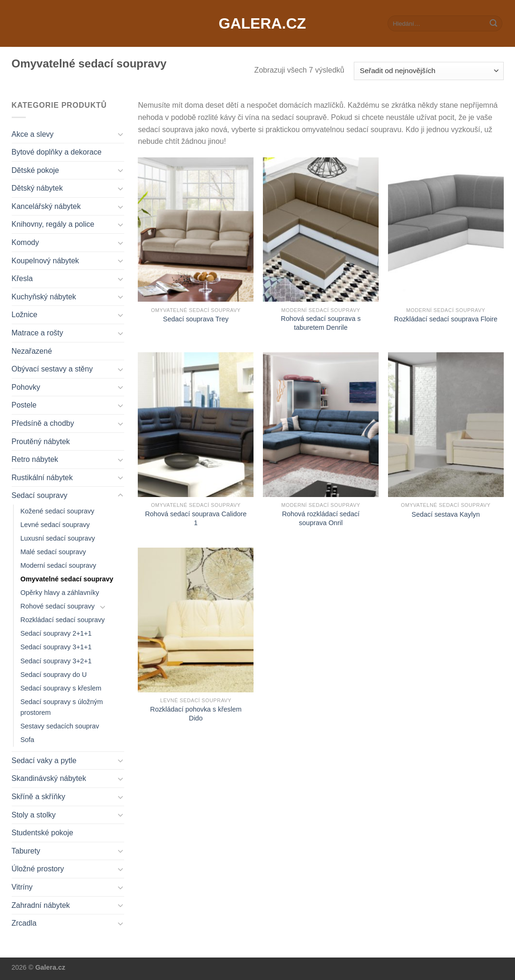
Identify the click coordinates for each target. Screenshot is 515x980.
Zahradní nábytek (41, 905)
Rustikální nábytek (42, 478)
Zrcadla (24, 923)
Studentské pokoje (43, 833)
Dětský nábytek (37, 188)
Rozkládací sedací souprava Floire (446, 319)
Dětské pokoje (35, 170)
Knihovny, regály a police (53, 224)
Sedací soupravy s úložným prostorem (62, 707)
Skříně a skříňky (39, 797)
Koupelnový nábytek (45, 261)
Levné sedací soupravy (55, 525)
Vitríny (22, 887)
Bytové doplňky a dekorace (57, 152)
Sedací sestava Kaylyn (446, 514)
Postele (24, 405)
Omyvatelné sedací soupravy (67, 579)
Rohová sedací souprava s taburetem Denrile (321, 323)
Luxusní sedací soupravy (58, 538)
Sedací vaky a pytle (44, 761)
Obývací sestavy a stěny (52, 369)
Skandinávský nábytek (49, 778)
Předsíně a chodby (43, 423)
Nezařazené (32, 351)
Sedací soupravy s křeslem (61, 688)
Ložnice (25, 315)
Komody (26, 242)
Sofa (28, 740)
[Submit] (493, 23)
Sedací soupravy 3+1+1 (56, 647)
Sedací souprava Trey (196, 319)
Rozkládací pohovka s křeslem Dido (196, 714)
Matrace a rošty (37, 333)
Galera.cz (258, 23)
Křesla (22, 278)
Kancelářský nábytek (46, 206)
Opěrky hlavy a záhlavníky (60, 593)
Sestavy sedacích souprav (60, 726)
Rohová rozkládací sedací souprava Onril (321, 518)
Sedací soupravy (40, 495)
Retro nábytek (35, 459)
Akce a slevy (33, 134)
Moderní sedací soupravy (59, 565)
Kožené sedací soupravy (58, 511)
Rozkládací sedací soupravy (63, 620)
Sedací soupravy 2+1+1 (56, 633)
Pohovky (26, 387)
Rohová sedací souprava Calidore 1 (196, 518)
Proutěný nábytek (41, 442)
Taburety (26, 851)
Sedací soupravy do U (54, 675)
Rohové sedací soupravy (58, 606)
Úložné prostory (38, 869)
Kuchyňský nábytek (44, 297)
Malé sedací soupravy (53, 552)
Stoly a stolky (34, 815)
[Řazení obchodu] (429, 71)
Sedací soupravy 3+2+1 (56, 661)
